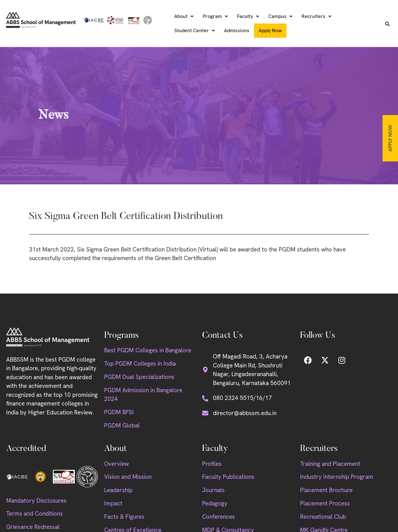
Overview (116, 464)
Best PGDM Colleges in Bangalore (148, 350)
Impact (113, 503)
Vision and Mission (128, 477)
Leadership (118, 490)
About (184, 16)
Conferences (218, 517)
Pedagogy (215, 503)
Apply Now (390, 138)
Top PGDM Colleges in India (140, 364)
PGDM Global (122, 425)
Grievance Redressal (33, 527)
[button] (184, 16)
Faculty (248, 16)
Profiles (212, 464)
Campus (280, 16)
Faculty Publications (228, 477)
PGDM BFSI (119, 412)
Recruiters (316, 16)
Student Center (195, 30)
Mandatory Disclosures (36, 501)
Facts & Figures (124, 517)
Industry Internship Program (337, 477)
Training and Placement (330, 464)
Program (215, 16)
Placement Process (325, 503)
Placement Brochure (326, 490)
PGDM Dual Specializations (139, 377)
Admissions (237, 30)
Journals (213, 490)
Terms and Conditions (34, 514)
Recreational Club (323, 517)
